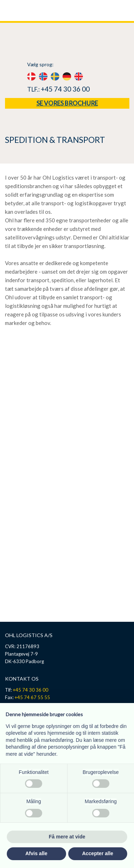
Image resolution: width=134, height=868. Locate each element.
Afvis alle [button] (36, 853)
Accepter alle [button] (98, 853)
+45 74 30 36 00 (65, 89)
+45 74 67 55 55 (32, 697)
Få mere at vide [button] (67, 837)
